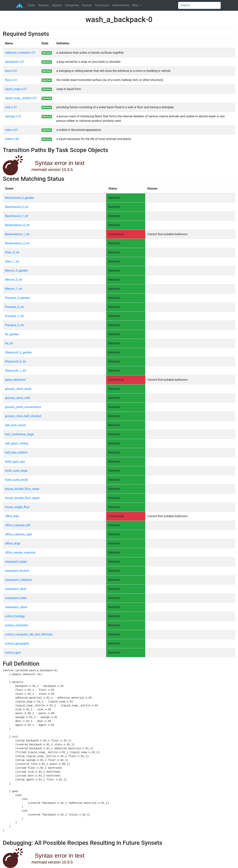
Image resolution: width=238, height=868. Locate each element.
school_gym (13, 653)
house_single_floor (17, 507)
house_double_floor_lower (22, 489)
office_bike (12, 516)
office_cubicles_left (18, 525)
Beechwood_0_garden (20, 198)
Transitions (102, 5)
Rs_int (9, 343)
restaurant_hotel (16, 598)
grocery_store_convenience (23, 407)
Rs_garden (12, 334)
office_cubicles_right (19, 534)
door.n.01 (11, 71)
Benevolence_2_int (17, 243)
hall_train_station (16, 452)
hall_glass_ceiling (17, 443)
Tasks (31, 5)
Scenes (87, 5)
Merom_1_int (14, 289)
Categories (72, 5)
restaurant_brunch (17, 571)
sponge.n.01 (13, 116)
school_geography (17, 643)
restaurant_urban (16, 607)
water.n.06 (12, 139)
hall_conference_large (19, 434)
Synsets (44, 5)
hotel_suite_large (16, 471)
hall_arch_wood (15, 425)
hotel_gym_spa (15, 462)
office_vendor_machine (20, 553)
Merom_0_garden (17, 271)
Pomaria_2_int (14, 325)
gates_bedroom (15, 380)
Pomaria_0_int (14, 307)
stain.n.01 (12, 130)
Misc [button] (136, 5)
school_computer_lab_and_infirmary (29, 634)
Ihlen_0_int (12, 252)
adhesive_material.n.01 (20, 53)
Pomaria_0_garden (17, 298)
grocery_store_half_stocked (23, 416)
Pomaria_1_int (14, 316)
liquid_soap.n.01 (16, 89)
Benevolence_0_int (17, 225)
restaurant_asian (16, 562)
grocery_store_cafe (18, 398)
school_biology (15, 616)
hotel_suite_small (16, 480)
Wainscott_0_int (16, 362)
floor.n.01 (11, 80)
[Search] (199, 5)
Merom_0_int (14, 280)
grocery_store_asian (18, 389)
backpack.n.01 (15, 62)
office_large (13, 543)
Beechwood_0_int (17, 207)
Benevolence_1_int (17, 234)
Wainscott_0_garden (18, 352)
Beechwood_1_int (17, 216)
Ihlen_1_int (12, 261)
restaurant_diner (16, 589)
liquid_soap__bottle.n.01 (21, 98)
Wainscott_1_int (16, 371)
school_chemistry (17, 625)
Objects (57, 5)
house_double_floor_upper (22, 498)
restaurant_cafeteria (18, 580)
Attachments (121, 5)
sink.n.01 (11, 107)
